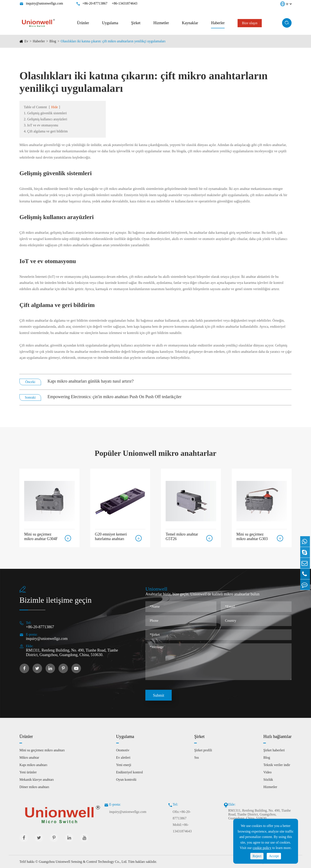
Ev (26, 41)
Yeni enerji (124, 765)
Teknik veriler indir (277, 765)
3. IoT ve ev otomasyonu (41, 125)
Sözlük (268, 780)
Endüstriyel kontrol (130, 772)
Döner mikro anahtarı (34, 787)
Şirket (136, 23)
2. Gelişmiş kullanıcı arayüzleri (45, 119)
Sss (196, 758)
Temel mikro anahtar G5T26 (182, 536)
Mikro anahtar (29, 758)
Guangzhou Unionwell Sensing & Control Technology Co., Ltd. (83, 862)
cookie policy (262, 848)
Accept (274, 856)
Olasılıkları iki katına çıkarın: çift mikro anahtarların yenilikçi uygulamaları (113, 41)
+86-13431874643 (124, 3)
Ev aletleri (123, 758)
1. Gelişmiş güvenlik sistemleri (45, 113)
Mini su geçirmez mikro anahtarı (42, 750)
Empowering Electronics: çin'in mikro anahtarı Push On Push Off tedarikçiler (114, 397)
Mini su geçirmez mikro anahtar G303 (252, 536)
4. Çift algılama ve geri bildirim (46, 131)
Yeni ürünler (28, 772)
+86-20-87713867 (95, 3)
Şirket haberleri (274, 750)
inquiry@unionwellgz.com (44, 3)
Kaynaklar (190, 23)
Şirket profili (203, 750)
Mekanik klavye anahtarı (37, 780)
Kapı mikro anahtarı (33, 765)
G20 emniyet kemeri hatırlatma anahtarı (111, 536)
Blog (53, 41)
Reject (257, 856)
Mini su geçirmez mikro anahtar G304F (41, 536)
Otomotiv (123, 750)
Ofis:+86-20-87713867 (182, 815)
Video (267, 772)
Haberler (218, 23)
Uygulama (110, 23)
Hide (55, 107)
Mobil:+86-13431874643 (182, 828)
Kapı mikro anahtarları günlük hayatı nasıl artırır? (91, 381)
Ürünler (83, 23)
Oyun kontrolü (126, 780)
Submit (159, 695)
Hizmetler (161, 23)
